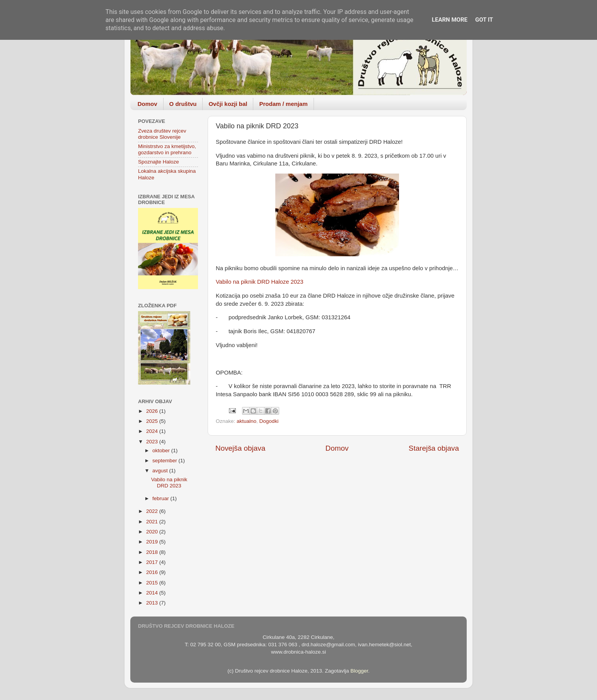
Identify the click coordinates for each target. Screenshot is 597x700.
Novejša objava (240, 448)
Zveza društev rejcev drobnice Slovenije (162, 134)
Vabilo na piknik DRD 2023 (169, 483)
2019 (153, 542)
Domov (148, 104)
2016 (153, 572)
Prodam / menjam (283, 104)
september (165, 461)
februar (161, 498)
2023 (153, 442)
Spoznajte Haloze (159, 162)
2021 (153, 522)
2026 (153, 411)
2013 (153, 603)
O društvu (183, 104)
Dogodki (269, 421)
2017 (153, 562)
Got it (484, 20)
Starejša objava (434, 448)
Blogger (359, 671)
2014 (153, 593)
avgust (161, 471)
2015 (153, 583)
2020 (153, 532)
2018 (153, 552)
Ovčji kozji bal (228, 104)
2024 (153, 431)
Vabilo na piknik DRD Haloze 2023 (260, 282)
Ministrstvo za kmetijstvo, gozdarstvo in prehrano (167, 149)
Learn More (450, 20)
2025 (153, 421)
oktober (162, 450)
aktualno (246, 421)
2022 (153, 511)
